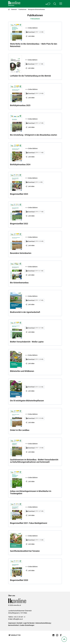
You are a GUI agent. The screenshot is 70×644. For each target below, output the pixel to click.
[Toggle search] (55, 4)
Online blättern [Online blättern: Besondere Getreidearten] (33, 237)
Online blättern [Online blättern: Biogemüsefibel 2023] (33, 178)
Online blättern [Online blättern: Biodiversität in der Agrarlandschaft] (33, 296)
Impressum (12, 623)
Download (36, 32)
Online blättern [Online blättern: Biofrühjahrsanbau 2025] (33, 89)
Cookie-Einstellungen (27, 625)
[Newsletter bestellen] (14, 635)
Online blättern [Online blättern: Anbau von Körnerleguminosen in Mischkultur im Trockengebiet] (33, 478)
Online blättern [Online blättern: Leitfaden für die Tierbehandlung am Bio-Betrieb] (33, 60)
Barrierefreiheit (13, 625)
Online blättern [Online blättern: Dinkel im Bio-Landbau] (33, 414)
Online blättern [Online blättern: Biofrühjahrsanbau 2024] (33, 148)
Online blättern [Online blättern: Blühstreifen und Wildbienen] (33, 355)
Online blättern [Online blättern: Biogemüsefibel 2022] (33, 208)
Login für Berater (29, 623)
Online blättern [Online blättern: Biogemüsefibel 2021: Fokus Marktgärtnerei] (33, 507)
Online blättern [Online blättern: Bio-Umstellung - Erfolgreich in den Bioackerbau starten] (33, 119)
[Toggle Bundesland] (48, 4)
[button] (61, 4)
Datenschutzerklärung (43, 623)
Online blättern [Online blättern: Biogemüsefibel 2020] (33, 567)
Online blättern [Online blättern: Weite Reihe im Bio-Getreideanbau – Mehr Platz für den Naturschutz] (33, 28)
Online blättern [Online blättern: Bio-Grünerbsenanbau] (33, 267)
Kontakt (19, 623)
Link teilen (31, 36)
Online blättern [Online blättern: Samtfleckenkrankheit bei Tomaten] (33, 536)
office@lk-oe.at (18, 619)
